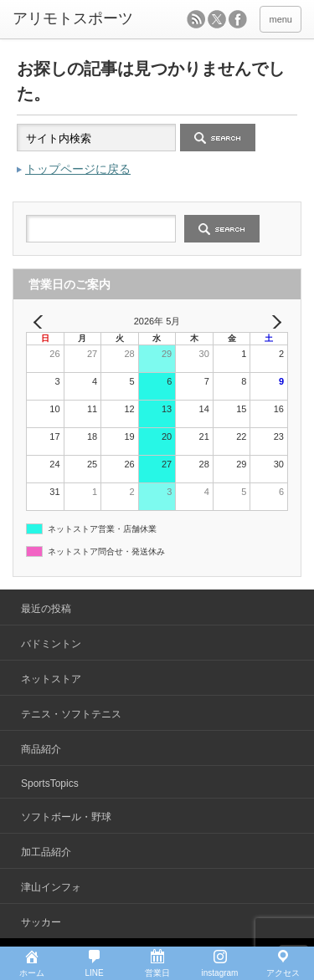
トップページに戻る (78, 169)
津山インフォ (51, 887)
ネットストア (51, 679)
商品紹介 (41, 749)
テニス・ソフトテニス (71, 714)
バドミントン (51, 644)
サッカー (41, 922)
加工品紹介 (46, 852)
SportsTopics (50, 783)
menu (281, 19)
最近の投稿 (46, 609)
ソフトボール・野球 (66, 817)
